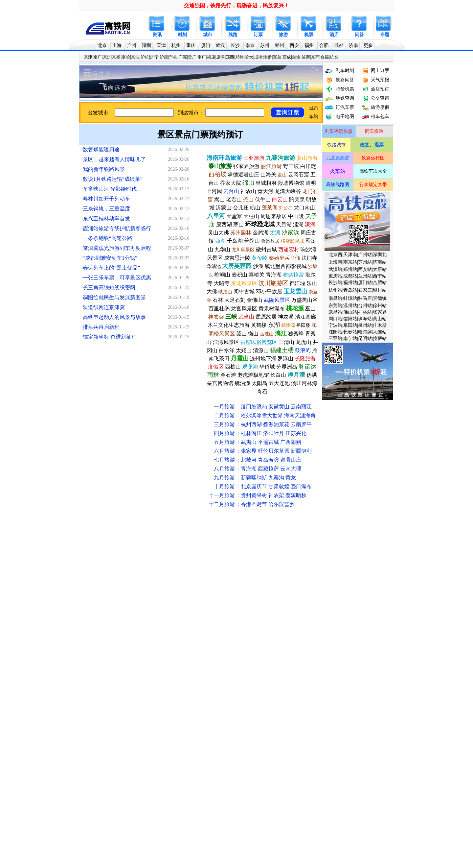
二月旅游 (224, 415)
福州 (309, 46)
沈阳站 (335, 332)
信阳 (107, 641)
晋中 (314, 651)
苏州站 (365, 262)
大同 (293, 651)
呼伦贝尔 (268, 451)
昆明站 (365, 338)
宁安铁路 (111, 743)
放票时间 (203, 610)
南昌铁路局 (210, 559)
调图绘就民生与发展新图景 (114, 297)
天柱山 (251, 216)
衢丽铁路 (221, 794)
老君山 (234, 199)
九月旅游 (224, 478)
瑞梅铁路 (260, 784)
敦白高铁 (361, 804)
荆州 (180, 641)
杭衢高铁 (300, 773)
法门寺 (309, 258)
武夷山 (249, 442)
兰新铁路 (91, 733)
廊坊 (345, 631)
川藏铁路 (130, 743)
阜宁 (325, 672)
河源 (128, 672)
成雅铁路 (247, 712)
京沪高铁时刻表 (98, 590)
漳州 (252, 651)
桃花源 (295, 308)
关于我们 (176, 847)
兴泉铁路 (208, 702)
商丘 (242, 631)
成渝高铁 (302, 590)
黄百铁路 (235, 804)
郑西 (230, 57)
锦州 (231, 682)
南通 (304, 682)
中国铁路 (91, 559)
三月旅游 (224, 424)
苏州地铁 (345, 580)
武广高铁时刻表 (165, 590)
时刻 (182, 35)
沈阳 (180, 631)
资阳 (118, 682)
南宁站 (350, 338)
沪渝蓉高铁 (199, 794)
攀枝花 (233, 692)
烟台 (221, 661)
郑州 (280, 46)
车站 (314, 117)
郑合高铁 (276, 743)
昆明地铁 (286, 580)
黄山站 (380, 319)
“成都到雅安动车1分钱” (110, 258)
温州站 (350, 306)
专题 (385, 35)
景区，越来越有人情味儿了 (114, 159)
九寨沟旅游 (281, 158)
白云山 (280, 199)
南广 (202, 57)
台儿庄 (241, 208)
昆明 (169, 621)
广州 (132, 46)
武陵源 (288, 325)
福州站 (350, 283)
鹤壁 (200, 641)
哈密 (128, 661)
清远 (262, 641)
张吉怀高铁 (152, 763)
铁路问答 (345, 80)
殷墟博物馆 (291, 183)
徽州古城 (266, 249)
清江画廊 (305, 317)
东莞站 (335, 306)
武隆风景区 (277, 300)
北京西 (335, 255)
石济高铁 (267, 723)
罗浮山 (285, 359)
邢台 (128, 641)
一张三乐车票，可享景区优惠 (117, 278)
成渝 (259, 57)
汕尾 (262, 651)
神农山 (248, 191)
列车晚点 (169, 570)
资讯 (157, 35)
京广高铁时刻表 (165, 600)
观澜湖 (250, 367)
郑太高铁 (150, 723)
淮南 (190, 641)
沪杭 (145, 57)
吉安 (293, 672)
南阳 (107, 682)
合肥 (324, 46)
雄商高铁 (222, 773)
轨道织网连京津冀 (104, 307)
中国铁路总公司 (98, 549)
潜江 (107, 651)
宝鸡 (159, 651)
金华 (335, 641)
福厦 (211, 57)
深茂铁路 (257, 733)
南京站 (350, 262)
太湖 (275, 233)
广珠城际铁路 (270, 753)
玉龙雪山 (295, 291)
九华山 (222, 249)
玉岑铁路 (343, 784)
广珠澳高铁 (190, 784)
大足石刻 (235, 300)
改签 (204, 570)
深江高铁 (304, 784)
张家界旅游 (246, 166)
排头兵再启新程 (101, 327)
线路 (233, 35)
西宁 (190, 631)
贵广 (192, 57)
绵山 (248, 183)
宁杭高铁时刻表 (231, 600)
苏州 (265, 46)
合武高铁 (326, 723)
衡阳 (231, 641)
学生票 (266, 570)
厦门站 (365, 283)
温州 (148, 631)
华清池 (214, 266)
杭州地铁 (228, 580)
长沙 (235, 46)
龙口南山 (304, 208)
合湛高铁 (339, 773)
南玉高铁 (191, 804)
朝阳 (200, 682)
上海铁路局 (185, 559)
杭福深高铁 (348, 723)
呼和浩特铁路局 (233, 549)
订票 (258, 35)
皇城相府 (266, 183)
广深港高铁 (260, 590)
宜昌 (97, 631)
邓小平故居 (269, 291)
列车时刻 (345, 71)
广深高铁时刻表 (265, 600)
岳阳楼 (303, 325)
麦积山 (239, 275)
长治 (325, 661)
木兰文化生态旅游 (229, 325)
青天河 (265, 191)
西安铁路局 (137, 559)
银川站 (380, 290)
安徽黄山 (279, 407)
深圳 (146, 46)
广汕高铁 (111, 702)
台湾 (304, 631)
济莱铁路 (286, 702)
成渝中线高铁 (164, 784)
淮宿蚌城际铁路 (131, 804)
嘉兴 (169, 631)
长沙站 (335, 283)
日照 (107, 672)
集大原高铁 (93, 794)
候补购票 (183, 610)
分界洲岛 (287, 367)
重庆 (191, 46)
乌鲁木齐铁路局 (335, 559)
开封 (138, 651)
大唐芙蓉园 (237, 266)
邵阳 (159, 692)
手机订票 (249, 570)
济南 (353, 46)
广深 (183, 57)
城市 (208, 35)
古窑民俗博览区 (259, 342)
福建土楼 (282, 350)
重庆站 (335, 276)
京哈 (126, 57)
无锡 (86, 621)
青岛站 (350, 290)
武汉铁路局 (285, 549)
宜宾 (97, 682)
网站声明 (257, 847)
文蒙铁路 (261, 773)
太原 (128, 621)
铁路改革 (361, 559)
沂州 (304, 651)
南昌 (148, 621)
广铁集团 (231, 559)
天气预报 (380, 80)
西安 (294, 46)
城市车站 (91, 570)
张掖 (107, 661)
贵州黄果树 (254, 495)
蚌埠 (262, 631)
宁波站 (335, 325)
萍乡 (128, 692)
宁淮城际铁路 (139, 773)
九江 (232, 631)
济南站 (380, 262)
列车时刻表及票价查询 (325, 610)
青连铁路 (91, 743)
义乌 (325, 641)
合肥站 (380, 283)
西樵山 (233, 367)
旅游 (283, 35)
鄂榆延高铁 (137, 784)
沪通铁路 (193, 733)
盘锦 (242, 682)
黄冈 (262, 661)
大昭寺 (222, 283)
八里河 (216, 216)
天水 (180, 682)
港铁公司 (355, 549)
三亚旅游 (254, 158)
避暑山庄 (291, 460)
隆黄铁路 (306, 702)
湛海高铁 (320, 773)
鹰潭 (86, 692)
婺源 (268, 424)
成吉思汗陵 (237, 258)
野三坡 (291, 166)
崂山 (255, 208)
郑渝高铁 (130, 723)
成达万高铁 (93, 784)
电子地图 (345, 117)
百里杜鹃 (219, 309)
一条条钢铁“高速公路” (109, 238)
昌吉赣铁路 (152, 743)
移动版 (187, 856)
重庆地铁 (189, 580)
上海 (117, 46)
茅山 (238, 224)
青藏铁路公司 (304, 559)
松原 (169, 641)
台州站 (365, 306)
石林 (218, 300)
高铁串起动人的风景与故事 (114, 317)
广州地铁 (130, 580)
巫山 (310, 309)
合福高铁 (350, 600)
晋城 (335, 661)
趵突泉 (297, 199)
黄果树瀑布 (272, 309)
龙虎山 (304, 342)
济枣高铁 (322, 804)
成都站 (350, 276)
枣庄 (128, 631)
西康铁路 (208, 712)
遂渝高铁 (208, 723)
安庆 (169, 672)
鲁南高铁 (91, 763)
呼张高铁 (286, 723)
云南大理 (291, 469)
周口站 (335, 319)
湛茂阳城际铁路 (330, 753)
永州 (293, 661)
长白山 (278, 375)
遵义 (138, 682)
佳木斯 (380, 325)
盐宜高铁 (260, 794)
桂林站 (365, 312)
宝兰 (277, 57)
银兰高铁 (115, 773)
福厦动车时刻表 (231, 590)
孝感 (211, 641)
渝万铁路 (286, 712)
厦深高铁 (291, 600)
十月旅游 (224, 486)
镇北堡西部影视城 (286, 266)
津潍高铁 (281, 773)
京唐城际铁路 (361, 753)
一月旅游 (224, 407)
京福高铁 (330, 600)
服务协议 (277, 847)
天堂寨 (234, 216)
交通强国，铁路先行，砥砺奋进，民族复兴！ (236, 5)
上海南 (335, 262)
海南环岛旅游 (224, 158)
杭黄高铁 (174, 733)
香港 (293, 631)
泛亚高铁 (130, 753)
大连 (118, 621)
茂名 (273, 661)
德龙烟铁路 (152, 733)
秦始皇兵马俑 (284, 258)
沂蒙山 (224, 208)
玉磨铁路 (306, 712)
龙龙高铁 (362, 763)
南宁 (159, 621)
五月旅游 (224, 442)
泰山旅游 (220, 166)
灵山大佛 (218, 233)
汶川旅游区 (273, 283)
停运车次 (189, 570)
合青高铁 (111, 712)
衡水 (148, 682)
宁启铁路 (169, 702)
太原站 (380, 269)
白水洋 (227, 350)
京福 (116, 57)
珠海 (283, 621)
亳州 (345, 672)
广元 (86, 661)
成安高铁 (150, 712)
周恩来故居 (274, 216)
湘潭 (138, 692)
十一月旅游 (222, 495)
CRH (328, 570)
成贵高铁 (257, 743)
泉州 (335, 631)
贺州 (200, 651)
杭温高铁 (130, 702)
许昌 (335, 682)
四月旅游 (224, 433)
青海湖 (274, 275)
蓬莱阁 (270, 208)
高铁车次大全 (373, 171)
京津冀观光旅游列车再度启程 (117, 248)
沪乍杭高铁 (213, 804)
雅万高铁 (111, 763)
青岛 (107, 621)
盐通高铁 (228, 712)
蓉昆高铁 (326, 702)
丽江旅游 (271, 166)
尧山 (248, 199)
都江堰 (297, 283)
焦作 (345, 661)
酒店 (334, 35)
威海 (231, 661)
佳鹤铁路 (254, 804)
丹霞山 (240, 358)
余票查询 (283, 570)
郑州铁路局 (261, 549)
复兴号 (315, 570)
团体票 (216, 570)
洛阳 (221, 631)
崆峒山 (222, 275)
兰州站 (365, 276)
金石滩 (228, 375)
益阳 (138, 672)
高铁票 (137, 610)
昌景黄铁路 (176, 763)
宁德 (159, 661)
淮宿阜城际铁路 (98, 804)
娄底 (148, 692)
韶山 (241, 334)
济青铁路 (111, 753)
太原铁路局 (204, 549)
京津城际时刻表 (131, 590)
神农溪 (286, 317)
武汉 (220, 46)
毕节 (314, 682)
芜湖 (86, 682)
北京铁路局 (127, 549)
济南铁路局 (161, 559)
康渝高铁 (240, 784)
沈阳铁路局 (180, 549)
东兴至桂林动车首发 (106, 218)
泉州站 (365, 325)
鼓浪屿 (303, 350)
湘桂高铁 (247, 723)
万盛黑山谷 (304, 300)
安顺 (180, 692)
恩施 (118, 651)
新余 (107, 692)
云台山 (231, 191)
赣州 (118, 672)
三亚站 (335, 338)
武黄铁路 (213, 743)
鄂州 (252, 661)
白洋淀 (308, 166)
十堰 (262, 672)
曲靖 (190, 692)
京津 (88, 57)
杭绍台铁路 (302, 763)
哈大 (249, 57)
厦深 (220, 57)
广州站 (365, 255)
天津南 (350, 255)
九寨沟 (276, 478)
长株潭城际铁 (299, 753)
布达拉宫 (293, 275)
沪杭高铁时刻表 (131, 600)
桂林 (190, 651)
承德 (190, 682)
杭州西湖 (251, 424)
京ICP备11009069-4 (233, 856)
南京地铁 (208, 580)
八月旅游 (224, 469)
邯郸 (138, 641)
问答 (359, 35)
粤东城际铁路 (139, 794)
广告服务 (236, 847)
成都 (339, 46)
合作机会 (216, 847)
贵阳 (180, 621)
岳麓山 (267, 334)
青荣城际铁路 (213, 753)
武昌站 (335, 312)
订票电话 (120, 610)
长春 (97, 621)
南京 (250, 46)
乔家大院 (231, 183)
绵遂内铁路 (341, 794)
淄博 (169, 682)
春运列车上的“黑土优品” (111, 268)
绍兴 (314, 641)
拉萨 (314, 631)
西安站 (365, 269)
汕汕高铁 (323, 763)
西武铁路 (193, 743)
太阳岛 (259, 383)
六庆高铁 (274, 804)
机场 (338, 570)
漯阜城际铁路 (320, 743)
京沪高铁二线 (275, 763)
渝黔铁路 (130, 712)
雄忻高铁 (323, 784)
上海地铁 (111, 580)
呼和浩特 (344, 692)
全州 (304, 661)
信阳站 (350, 319)
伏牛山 (263, 199)
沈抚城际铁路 (349, 733)
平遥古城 (268, 442)
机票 (309, 35)
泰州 (293, 682)
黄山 (283, 641)
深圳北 (380, 255)
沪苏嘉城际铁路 (170, 794)
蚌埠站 (350, 298)
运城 (335, 651)
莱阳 (211, 661)
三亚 (273, 621)
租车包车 (380, 117)
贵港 (221, 651)
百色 (304, 672)
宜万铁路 (169, 753)
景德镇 (380, 298)
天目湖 (284, 224)
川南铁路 (91, 702)
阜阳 (273, 631)
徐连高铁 (91, 723)
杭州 (176, 46)
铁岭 (148, 641)
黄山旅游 (307, 158)
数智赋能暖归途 (101, 149)
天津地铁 (169, 580)
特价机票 (345, 89)
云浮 (242, 651)
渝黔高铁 (228, 702)
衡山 (253, 334)
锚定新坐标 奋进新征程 (110, 337)
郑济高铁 (169, 723)
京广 (98, 57)
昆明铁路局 (334, 549)
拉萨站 (380, 338)
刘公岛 (286, 208)
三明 (138, 661)
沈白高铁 (115, 794)
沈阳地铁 (306, 580)
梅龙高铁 (115, 784)
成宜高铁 (343, 763)
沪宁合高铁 (282, 784)
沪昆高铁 (282, 590)
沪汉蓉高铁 (323, 590)
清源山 (261, 350)
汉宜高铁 (311, 600)
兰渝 (296, 57)
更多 (368, 46)
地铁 (349, 570)
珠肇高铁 (319, 794)
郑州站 (350, 269)
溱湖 (298, 224)
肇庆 (211, 651)
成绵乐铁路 (235, 743)
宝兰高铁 (345, 712)
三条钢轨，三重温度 (106, 209)
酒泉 (118, 661)
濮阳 (148, 672)
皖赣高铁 (345, 702)
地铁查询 (345, 98)
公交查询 (380, 98)
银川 (325, 631)
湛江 (283, 661)
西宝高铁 (228, 723)
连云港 (262, 692)
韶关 (252, 641)
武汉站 (335, 269)
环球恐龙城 (260, 224)
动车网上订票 (159, 610)
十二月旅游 (222, 504)
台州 (148, 661)
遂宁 (128, 651)
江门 (211, 672)
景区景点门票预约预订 (200, 135)
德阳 (180, 661)
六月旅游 (224, 451)
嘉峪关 (257, 275)
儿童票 (263, 610)
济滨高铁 (362, 794)
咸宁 (221, 641)
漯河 (97, 641)
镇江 (107, 631)
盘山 (282, 175)
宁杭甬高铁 (348, 590)
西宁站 (380, 276)
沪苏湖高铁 (249, 763)
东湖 (274, 325)
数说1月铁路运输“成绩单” (113, 179)
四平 (159, 641)
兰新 (306, 57)
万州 (86, 631)
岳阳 (221, 621)
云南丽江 (301, 407)
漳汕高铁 (359, 773)
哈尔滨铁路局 (153, 549)
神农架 (216, 317)
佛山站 (350, 312)
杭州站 (335, 290)
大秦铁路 (111, 733)
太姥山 (244, 350)
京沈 (135, 57)
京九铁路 (213, 733)
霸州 (221, 682)
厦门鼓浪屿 (254, 407)
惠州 (273, 651)
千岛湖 (235, 241)
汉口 (97, 651)
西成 (287, 57)
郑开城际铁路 (320, 733)
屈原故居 (266, 317)
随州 (273, 682)
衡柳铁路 (342, 804)
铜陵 (273, 641)
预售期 (231, 570)
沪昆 (164, 57)
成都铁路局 (277, 559)
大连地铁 (326, 580)
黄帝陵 (259, 258)
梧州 (231, 651)
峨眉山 (225, 292)
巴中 (273, 672)
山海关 (268, 174)
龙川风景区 (243, 250)
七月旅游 (224, 460)
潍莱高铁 (189, 712)
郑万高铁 (130, 733)
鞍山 (335, 621)
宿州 (252, 621)
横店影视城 (292, 241)
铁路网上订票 (96, 610)
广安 (200, 672)
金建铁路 (169, 712)
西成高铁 (296, 743)
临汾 (325, 651)
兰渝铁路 (174, 743)
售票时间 (222, 610)
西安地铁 (267, 580)
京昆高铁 (150, 702)
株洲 (190, 621)
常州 (242, 621)
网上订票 (380, 71)
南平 (304, 641)
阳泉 (283, 651)
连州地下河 (263, 359)
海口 (262, 621)
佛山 (304, 621)
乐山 (200, 661)
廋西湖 (224, 224)
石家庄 (365, 290)
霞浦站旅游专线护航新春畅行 (117, 228)
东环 (315, 57)
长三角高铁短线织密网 (109, 288)
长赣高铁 (242, 773)
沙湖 (258, 266)
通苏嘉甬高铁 (216, 784)
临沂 (190, 672)
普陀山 (252, 241)
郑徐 (239, 57)
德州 (138, 631)
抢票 (236, 610)
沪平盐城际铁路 (165, 804)
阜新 (211, 682)
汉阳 (242, 672)
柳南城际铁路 (349, 743)
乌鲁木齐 (325, 692)
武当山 (246, 317)
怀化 (169, 692)
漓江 (281, 333)
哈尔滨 (365, 332)
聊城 (159, 672)
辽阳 (345, 621)
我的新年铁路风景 (104, 169)
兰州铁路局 (309, 549)
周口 (314, 672)
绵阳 (169, 661)
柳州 (314, 661)
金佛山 (255, 300)
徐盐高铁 (326, 712)
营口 (325, 621)
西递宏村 (289, 249)
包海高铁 (130, 763)
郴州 (242, 641)
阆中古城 (244, 291)
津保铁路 (296, 733)
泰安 (211, 621)
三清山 (286, 342)
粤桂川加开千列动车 (106, 199)
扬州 (283, 682)
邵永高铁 (183, 773)
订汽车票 (345, 107)
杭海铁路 (247, 702)
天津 (161, 46)
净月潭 (296, 375)
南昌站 (335, 298)
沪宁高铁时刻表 (98, 600)
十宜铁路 (189, 702)
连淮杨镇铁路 (242, 753)
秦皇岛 (203, 692)
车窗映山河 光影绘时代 (110, 189)
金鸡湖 (260, 233)
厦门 (206, 46)
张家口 (247, 692)
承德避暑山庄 (243, 174)
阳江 (221, 672)
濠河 (310, 224)
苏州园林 (241, 233)
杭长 (334, 57)
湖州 (242, 661)
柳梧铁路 (362, 784)
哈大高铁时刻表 (198, 600)
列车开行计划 (145, 570)
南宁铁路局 (253, 559)
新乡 (345, 682)
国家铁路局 (113, 559)
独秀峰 (296, 334)
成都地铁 (247, 580)
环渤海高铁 (224, 763)
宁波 (159, 631)
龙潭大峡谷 (288, 191)
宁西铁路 (189, 753)
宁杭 (173, 57)
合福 (325, 57)
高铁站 (108, 570)
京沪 (107, 57)
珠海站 (365, 319)
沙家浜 (290, 232)
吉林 (252, 631)
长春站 (350, 332)
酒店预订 (380, 89)
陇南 (345, 651)
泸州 (262, 682)
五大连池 (279, 383)
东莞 (293, 621)
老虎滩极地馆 (253, 375)
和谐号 (300, 570)
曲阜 (283, 631)
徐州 (210, 631)
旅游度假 (380, 107)
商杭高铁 (111, 723)
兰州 (200, 631)
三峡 (231, 317)
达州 (97, 672)
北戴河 (249, 460)
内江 (128, 682)
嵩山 (219, 199)
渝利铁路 (150, 753)
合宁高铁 (306, 723)
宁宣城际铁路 (298, 804)
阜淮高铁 (240, 794)
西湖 (220, 241)
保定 (118, 641)
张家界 (380, 312)
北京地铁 (91, 580)
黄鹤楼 (259, 325)
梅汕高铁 (267, 712)
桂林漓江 (251, 433)
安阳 (86, 641)
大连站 (380, 332)
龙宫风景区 (244, 309)
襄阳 (252, 672)
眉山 (190, 661)
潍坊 (159, 682)
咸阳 (169, 651)
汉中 (283, 672)
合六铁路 (267, 702)
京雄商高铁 (93, 773)
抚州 (97, 692)
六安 (86, 651)
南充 (97, 661)
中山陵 (296, 216)
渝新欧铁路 (235, 733)
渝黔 (268, 57)
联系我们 (196, 847)
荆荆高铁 (280, 794)
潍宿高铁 (203, 773)
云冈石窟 (299, 174)
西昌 (180, 672)
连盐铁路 (276, 733)
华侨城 (267, 367)
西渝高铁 (189, 723)
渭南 (148, 651)
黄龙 (291, 478)
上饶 (293, 641)
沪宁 (154, 57)
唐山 (314, 621)
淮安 (231, 672)
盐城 (335, 672)
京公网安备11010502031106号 (279, 856)
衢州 (345, 641)
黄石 (86, 672)
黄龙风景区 (244, 283)
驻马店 (365, 298)
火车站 (123, 570)
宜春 (118, 692)
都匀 (180, 651)
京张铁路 (91, 753)
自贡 (252, 682)
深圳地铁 (150, 580)
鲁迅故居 (270, 241)
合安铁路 (91, 712)
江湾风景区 (226, 342)
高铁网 (173, 856)
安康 (325, 682)
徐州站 (380, 306)
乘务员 (361, 570)
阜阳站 (350, 325)
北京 (102, 46)
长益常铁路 (200, 763)
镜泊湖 (242, 383)
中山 (231, 621)
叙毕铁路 (299, 794)
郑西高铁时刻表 (198, 590)
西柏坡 (217, 174)
